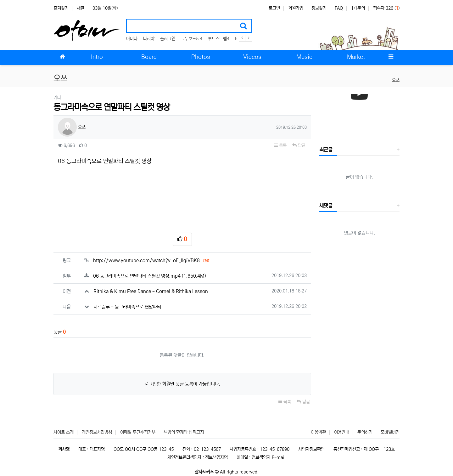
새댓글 (326, 206)
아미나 (132, 39)
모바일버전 (390, 432)
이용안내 (342, 432)
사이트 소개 (64, 432)
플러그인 (168, 39)
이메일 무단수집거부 (138, 432)
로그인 (274, 8)
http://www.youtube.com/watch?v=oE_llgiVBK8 (151, 261)
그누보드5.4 (192, 39)
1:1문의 (358, 8)
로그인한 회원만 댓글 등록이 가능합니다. (182, 384)
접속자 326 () (386, 8)
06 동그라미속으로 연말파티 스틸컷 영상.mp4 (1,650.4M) (150, 276)
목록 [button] (280, 145)
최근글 (326, 150)
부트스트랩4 (219, 39)
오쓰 (396, 80)
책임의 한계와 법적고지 (184, 432)
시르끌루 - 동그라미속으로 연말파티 (127, 307)
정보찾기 (319, 8)
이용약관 (318, 432)
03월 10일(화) (105, 8)
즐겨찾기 (61, 8)
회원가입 (296, 8)
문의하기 (365, 432)
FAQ (339, 8)
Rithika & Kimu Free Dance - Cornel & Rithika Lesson (151, 291)
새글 (81, 8)
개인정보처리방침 (97, 432)
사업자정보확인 (311, 449)
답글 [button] (299, 145)
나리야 (149, 39)
